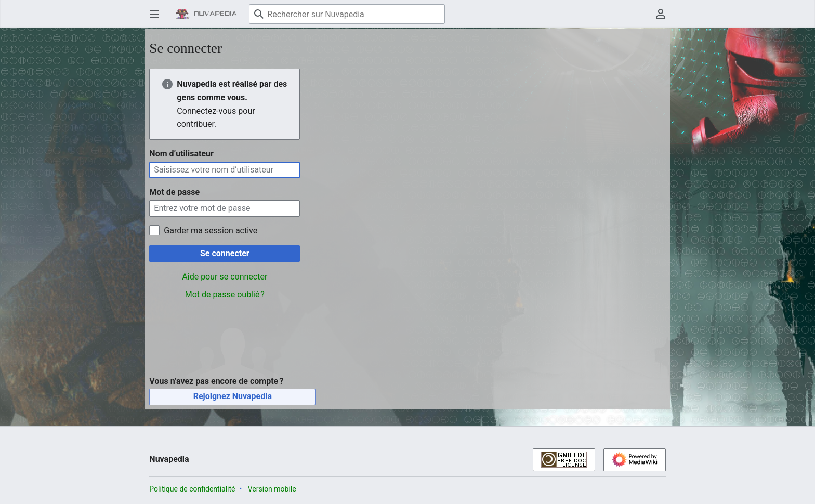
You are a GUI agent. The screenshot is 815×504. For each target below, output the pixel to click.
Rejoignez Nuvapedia (233, 396)
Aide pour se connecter (225, 277)
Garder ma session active (211, 230)
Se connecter (225, 253)
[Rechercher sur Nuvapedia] (347, 14)
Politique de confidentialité (192, 489)
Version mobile (272, 489)
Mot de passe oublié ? (225, 294)
